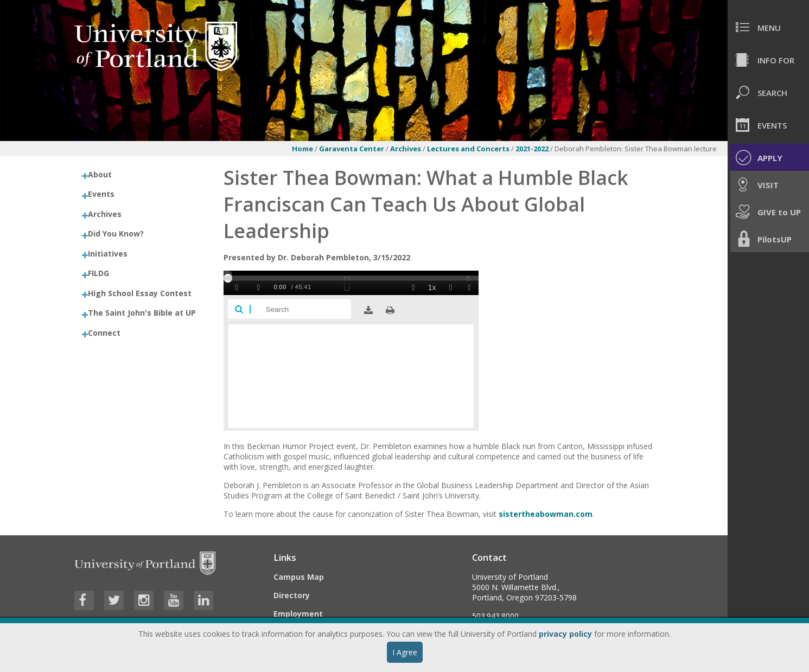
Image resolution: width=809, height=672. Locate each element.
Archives (406, 149)
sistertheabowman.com (546, 514)
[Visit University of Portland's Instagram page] (144, 600)
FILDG (98, 273)
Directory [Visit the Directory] (292, 595)
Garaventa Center (352, 149)
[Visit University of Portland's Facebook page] (84, 600)
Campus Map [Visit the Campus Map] (299, 577)
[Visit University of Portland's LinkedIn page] (203, 600)
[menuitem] (768, 27)
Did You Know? (116, 233)
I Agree (405, 652)
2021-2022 (533, 149)
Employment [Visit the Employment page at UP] (298, 614)
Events (101, 194)
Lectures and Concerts (469, 149)
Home (302, 149)
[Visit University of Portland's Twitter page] (114, 600)
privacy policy (565, 634)
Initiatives (108, 254)
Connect (104, 333)
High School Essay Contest (140, 293)
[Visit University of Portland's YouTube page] (174, 600)
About (100, 174)
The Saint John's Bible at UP (142, 313)
